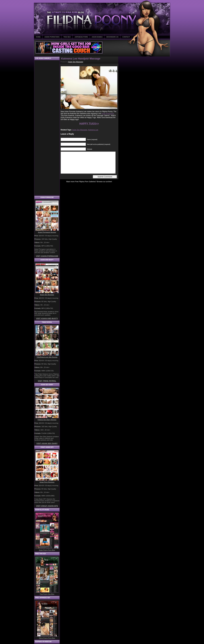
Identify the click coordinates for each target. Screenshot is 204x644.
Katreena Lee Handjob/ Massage (81, 59)
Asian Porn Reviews (47, 482)
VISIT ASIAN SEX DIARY (47, 443)
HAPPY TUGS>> (89, 124)
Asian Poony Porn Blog (47, 550)
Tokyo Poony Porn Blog (47, 638)
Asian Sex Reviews (47, 295)
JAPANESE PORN (81, 37)
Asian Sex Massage (76, 62)
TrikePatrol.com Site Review (47, 357)
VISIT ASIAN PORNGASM (47, 256)
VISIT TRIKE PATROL (47, 381)
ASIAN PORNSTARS (52, 37)
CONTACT (126, 37)
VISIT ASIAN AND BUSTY (47, 318)
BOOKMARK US (112, 37)
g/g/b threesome (108, 114)
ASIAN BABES (97, 37)
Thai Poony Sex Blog (47, 594)
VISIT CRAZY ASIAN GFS (47, 506)
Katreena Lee (93, 130)
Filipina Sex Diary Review (47, 420)
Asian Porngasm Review (47, 232)
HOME (38, 37)
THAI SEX (67, 37)
